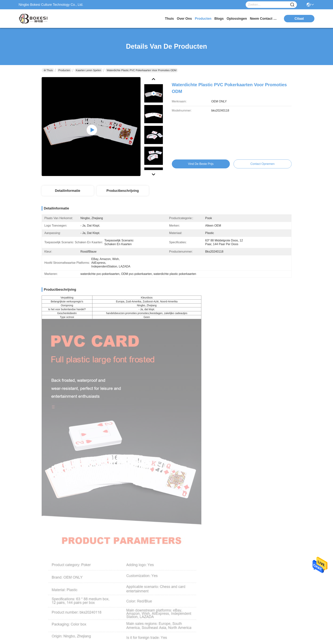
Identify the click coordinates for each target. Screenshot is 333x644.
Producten (64, 70)
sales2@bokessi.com (60, 577)
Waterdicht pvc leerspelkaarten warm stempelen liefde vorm (71, 411)
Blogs (161, 568)
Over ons (163, 553)
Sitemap (64, 630)
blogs (219, 19)
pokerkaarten (213, 308)
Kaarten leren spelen (89, 70)
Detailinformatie (67, 191)
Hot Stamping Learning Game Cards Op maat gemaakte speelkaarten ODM (135, 411)
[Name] (292, 5)
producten (203, 19)
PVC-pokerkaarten (246, 308)
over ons (184, 19)
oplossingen (237, 19)
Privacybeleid (49, 630)
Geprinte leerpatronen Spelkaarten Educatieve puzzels (71, 500)
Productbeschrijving (123, 191)
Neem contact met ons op (172, 585)
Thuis (169, 19)
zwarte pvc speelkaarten (242, 300)
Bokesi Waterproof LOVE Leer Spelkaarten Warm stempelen (198, 411)
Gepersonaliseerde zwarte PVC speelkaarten (262, 411)
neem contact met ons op (264, 19)
